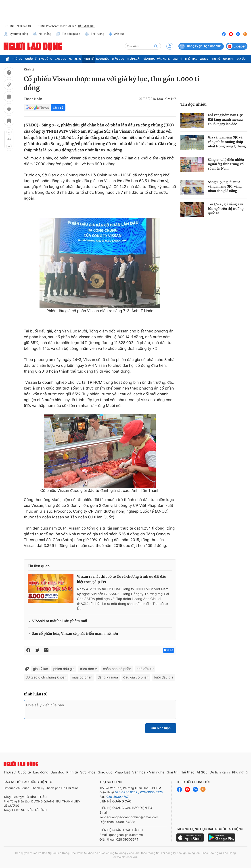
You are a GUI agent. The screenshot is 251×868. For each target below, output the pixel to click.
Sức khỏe (103, 59)
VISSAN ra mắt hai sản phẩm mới (60, 621)
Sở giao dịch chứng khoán (46, 677)
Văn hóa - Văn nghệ (157, 59)
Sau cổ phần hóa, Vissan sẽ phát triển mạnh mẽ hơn (75, 634)
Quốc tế (31, 59)
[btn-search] (156, 46)
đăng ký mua (108, 677)
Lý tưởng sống (16, 34)
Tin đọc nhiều (193, 104)
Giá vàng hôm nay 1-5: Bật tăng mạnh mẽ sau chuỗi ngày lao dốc (225, 120)
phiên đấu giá (64, 669)
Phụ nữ (216, 59)
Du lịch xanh (220, 772)
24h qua (117, 34)
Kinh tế (89, 59)
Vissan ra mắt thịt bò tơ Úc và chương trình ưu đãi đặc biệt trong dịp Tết (121, 579)
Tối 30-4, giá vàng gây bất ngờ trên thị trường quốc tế (226, 209)
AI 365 (204, 59)
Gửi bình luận (161, 728)
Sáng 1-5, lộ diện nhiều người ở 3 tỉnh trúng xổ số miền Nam (226, 164)
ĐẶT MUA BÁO (87, 26)
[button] (9, 132)
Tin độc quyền (68, 34)
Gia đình (229, 59)
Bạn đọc (61, 59)
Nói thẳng (42, 34)
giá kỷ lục (41, 669)
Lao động (46, 59)
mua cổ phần (82, 677)
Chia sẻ (58, 108)
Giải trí (177, 59)
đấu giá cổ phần (136, 677)
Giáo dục (118, 59)
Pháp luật (134, 59)
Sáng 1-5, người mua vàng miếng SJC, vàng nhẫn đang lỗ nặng (225, 186)
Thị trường (94, 34)
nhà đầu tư (145, 669)
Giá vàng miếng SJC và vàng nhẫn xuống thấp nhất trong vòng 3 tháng (227, 142)
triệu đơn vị (89, 669)
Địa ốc (241, 59)
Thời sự (17, 59)
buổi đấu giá (164, 677)
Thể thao (191, 59)
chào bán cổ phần (117, 669)
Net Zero (75, 59)
